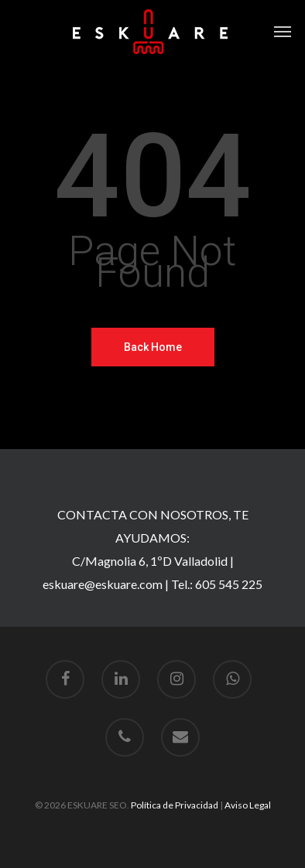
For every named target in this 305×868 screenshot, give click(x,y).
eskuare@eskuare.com (103, 584)
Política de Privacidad (175, 805)
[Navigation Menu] (283, 32)
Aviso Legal (248, 805)
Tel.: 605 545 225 (217, 584)
